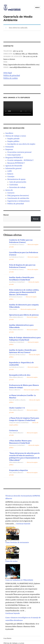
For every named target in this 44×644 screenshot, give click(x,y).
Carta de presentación (18, 182)
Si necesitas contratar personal (19, 152)
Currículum (14, 185)
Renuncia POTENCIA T (16, 163)
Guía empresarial (14, 155)
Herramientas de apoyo (16, 179)
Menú (37, 7)
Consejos (11, 177)
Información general (13, 168)
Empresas (9, 149)
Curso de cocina (11, 561)
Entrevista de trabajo (17, 187)
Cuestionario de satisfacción (18, 198)
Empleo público (13, 141)
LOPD (10, 171)
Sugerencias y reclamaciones (18, 201)
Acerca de (9, 190)
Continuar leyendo (23, 524)
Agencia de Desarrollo (14, 166)
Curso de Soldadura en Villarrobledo (19, 580)
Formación (10, 147)
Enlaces (10, 174)
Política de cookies (11, 78)
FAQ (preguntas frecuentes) (18, 195)
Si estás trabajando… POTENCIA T (20, 160)
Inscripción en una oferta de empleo (21, 144)
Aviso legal (8, 73)
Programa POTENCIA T (14, 158)
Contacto (11, 193)
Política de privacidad (12, 75)
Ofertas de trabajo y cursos (16, 136)
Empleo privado (13, 139)
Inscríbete (9, 133)
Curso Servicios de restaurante (17, 542)
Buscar (6, 215)
